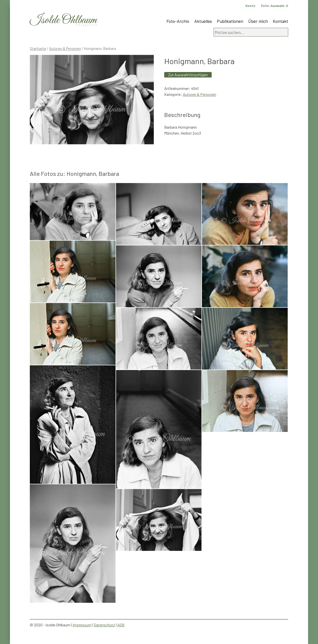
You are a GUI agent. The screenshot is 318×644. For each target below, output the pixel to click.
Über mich (258, 21)
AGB (121, 625)
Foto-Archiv (178, 21)
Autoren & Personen (65, 48)
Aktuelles (203, 21)
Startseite (38, 48)
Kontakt (280, 21)
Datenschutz (104, 625)
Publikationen (230, 21)
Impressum (82, 625)
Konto (250, 6)
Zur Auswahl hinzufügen (188, 75)
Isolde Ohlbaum (63, 20)
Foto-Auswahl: (275, 6)
